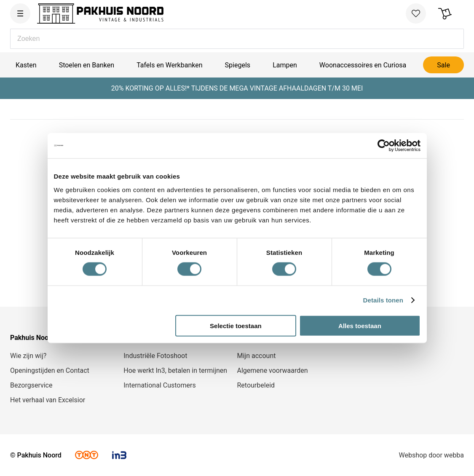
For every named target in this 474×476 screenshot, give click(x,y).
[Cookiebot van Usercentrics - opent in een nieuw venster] (384, 146)
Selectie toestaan (236, 325)
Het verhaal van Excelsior (48, 400)
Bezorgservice (31, 385)
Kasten (26, 65)
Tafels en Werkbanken (169, 65)
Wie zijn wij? (28, 356)
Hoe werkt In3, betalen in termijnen (175, 370)
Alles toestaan (360, 325)
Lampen (285, 65)
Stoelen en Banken (87, 65)
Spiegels (238, 65)
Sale (443, 65)
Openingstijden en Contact (50, 370)
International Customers (159, 385)
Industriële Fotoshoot (155, 356)
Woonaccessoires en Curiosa (363, 65)
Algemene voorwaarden (273, 370)
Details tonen (383, 300)
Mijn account (257, 356)
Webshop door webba (431, 455)
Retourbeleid (256, 385)
